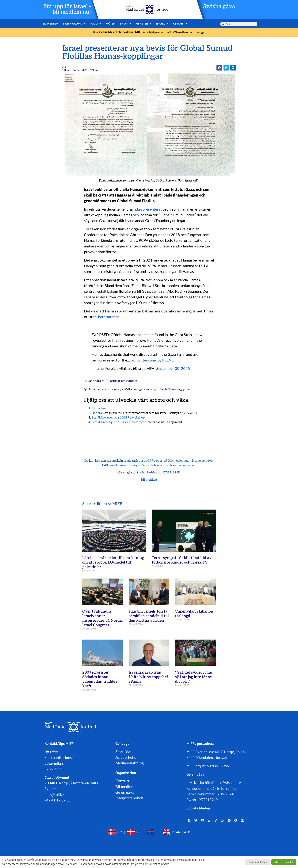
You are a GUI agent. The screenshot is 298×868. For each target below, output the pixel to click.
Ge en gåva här (129, 473)
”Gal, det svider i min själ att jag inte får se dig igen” (194, 677)
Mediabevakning (130, 763)
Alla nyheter (126, 758)
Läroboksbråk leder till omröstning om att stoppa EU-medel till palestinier (113, 562)
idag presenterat (148, 209)
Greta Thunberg (171, 389)
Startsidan (124, 752)
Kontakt (122, 781)
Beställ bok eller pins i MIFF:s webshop (118, 418)
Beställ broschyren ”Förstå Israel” (115, 422)
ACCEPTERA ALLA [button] (284, 862)
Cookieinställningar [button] (258, 862)
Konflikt (132, 381)
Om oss (180, 24)
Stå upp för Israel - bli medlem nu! (67, 9)
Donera (97, 413)
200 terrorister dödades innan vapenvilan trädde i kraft (100, 679)
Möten (111, 23)
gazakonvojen (149, 389)
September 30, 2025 (173, 368)
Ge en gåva (125, 793)
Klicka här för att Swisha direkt (219, 783)
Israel (162, 24)
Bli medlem (50, 23)
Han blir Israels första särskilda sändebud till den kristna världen (149, 616)
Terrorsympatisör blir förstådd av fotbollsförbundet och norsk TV (182, 560)
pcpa (186, 389)
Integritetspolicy (129, 798)
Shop (126, 24)
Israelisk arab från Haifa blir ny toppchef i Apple (148, 677)
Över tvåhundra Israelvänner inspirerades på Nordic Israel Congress (103, 618)
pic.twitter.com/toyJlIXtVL (152, 360)
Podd (95, 24)
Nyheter (144, 24)
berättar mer (108, 317)
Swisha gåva (219, 7)
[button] (219, 68)
